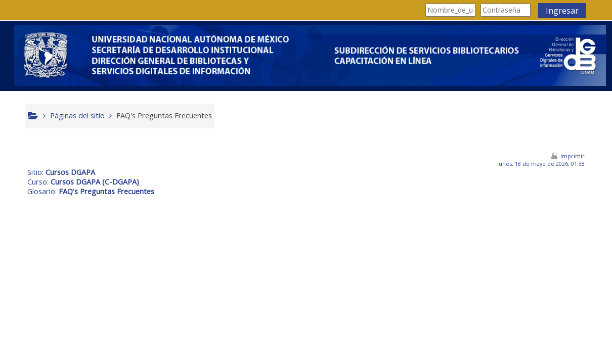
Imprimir (570, 156)
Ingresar (560, 11)
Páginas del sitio (80, 116)
